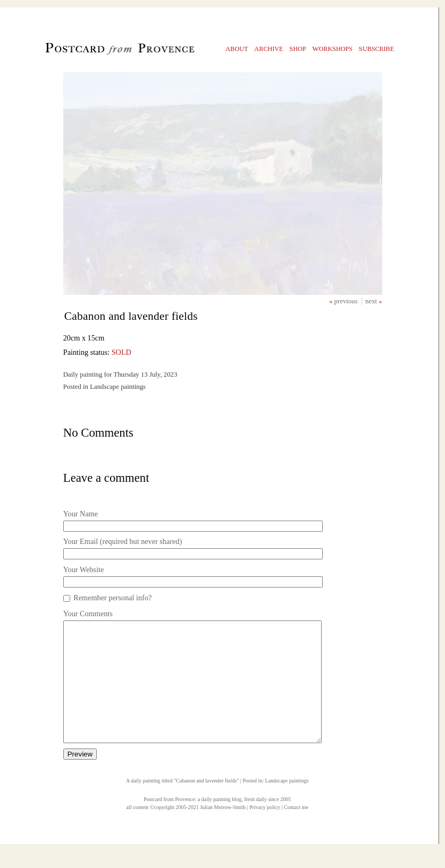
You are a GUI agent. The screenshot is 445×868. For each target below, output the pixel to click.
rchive (269, 49)
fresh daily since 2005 (267, 823)
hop (298, 49)
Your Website (84, 569)
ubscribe (377, 49)
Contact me (296, 831)
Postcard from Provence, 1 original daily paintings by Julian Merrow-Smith (102, 51)
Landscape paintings (287, 805)
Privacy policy (265, 831)
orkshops (332, 49)
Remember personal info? (112, 598)
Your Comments (88, 614)
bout (237, 49)
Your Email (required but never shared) (123, 541)
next (372, 301)
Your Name (81, 514)
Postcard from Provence (169, 823)
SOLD (121, 352)
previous (347, 301)
